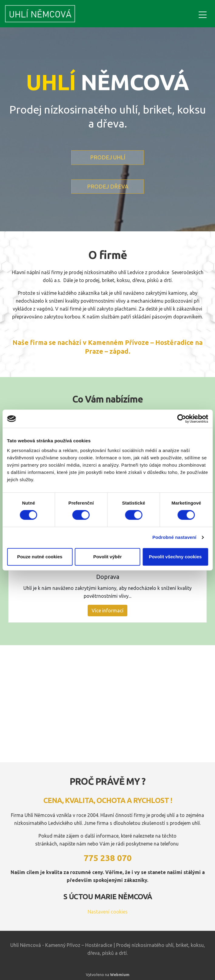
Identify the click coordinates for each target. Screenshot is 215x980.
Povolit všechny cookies (175, 557)
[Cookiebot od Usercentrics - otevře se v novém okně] (181, 419)
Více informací (107, 611)
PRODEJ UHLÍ (108, 157)
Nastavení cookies (108, 912)
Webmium (120, 975)
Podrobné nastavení (174, 537)
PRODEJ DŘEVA (108, 186)
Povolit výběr (107, 557)
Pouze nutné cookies (40, 557)
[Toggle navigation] (203, 14)
